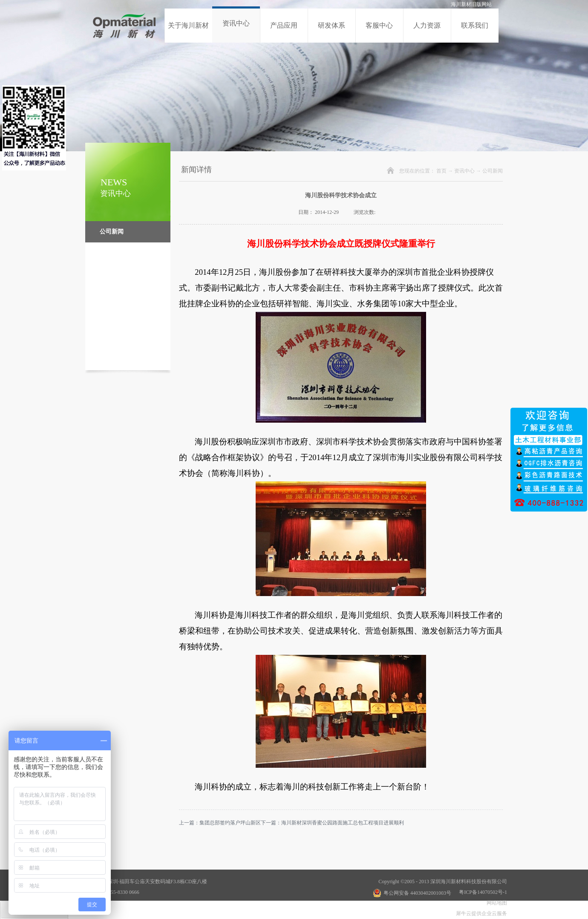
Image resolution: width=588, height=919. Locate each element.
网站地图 (496, 903)
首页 (441, 171)
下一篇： (332, 823)
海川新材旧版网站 (471, 4)
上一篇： (220, 823)
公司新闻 (493, 171)
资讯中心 (464, 171)
